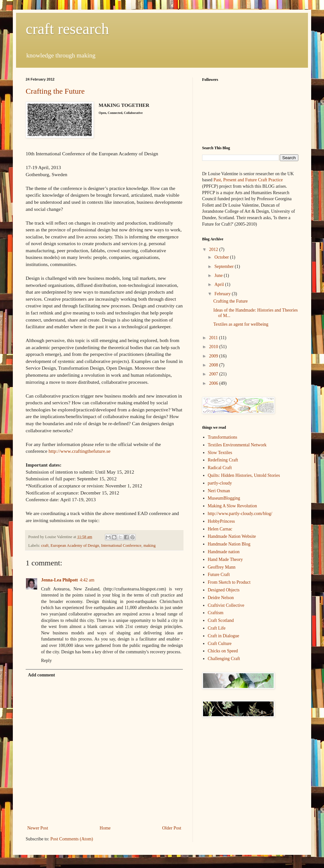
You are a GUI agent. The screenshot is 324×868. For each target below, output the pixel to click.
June (219, 275)
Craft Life (217, 628)
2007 (214, 374)
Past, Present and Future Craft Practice (248, 180)
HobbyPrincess (222, 521)
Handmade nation (224, 552)
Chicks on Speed (223, 651)
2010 (214, 347)
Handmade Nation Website (232, 536)
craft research (67, 29)
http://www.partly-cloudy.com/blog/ (240, 514)
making (149, 546)
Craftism (216, 613)
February (223, 294)
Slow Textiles (220, 453)
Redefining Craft (223, 460)
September (224, 266)
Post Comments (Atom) (72, 839)
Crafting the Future (55, 91)
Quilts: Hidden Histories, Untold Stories (244, 475)
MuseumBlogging (224, 498)
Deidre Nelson (221, 598)
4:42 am (87, 580)
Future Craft (219, 575)
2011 (214, 338)
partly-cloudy (220, 483)
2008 (214, 365)
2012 (214, 249)
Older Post (172, 828)
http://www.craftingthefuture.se (79, 451)
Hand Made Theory (225, 559)
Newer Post (38, 828)
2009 (214, 356)
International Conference (121, 546)
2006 (214, 383)
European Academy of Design (75, 546)
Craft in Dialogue (224, 636)
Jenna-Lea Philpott (60, 580)
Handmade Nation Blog (229, 544)
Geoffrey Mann (222, 567)
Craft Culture (220, 644)
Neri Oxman (219, 491)
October (222, 257)
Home (105, 828)
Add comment (41, 675)
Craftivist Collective (226, 605)
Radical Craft (220, 468)
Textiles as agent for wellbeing (241, 324)
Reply (46, 661)
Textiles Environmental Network (237, 445)
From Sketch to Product (229, 582)
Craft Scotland (221, 620)
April (220, 284)
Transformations (223, 437)
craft (45, 546)
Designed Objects (224, 590)
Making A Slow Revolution (233, 506)
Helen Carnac (220, 529)
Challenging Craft (224, 659)
